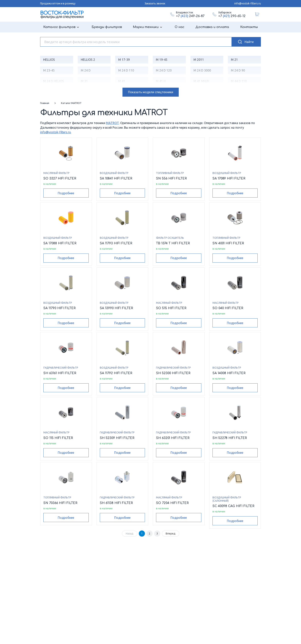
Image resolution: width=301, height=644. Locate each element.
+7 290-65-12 (232, 16)
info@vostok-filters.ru (248, 3)
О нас (180, 27)
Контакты (249, 27)
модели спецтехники (151, 92)
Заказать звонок (155, 3)
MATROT (112, 123)
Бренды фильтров (107, 27)
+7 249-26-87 (190, 16)
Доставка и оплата (212, 27)
